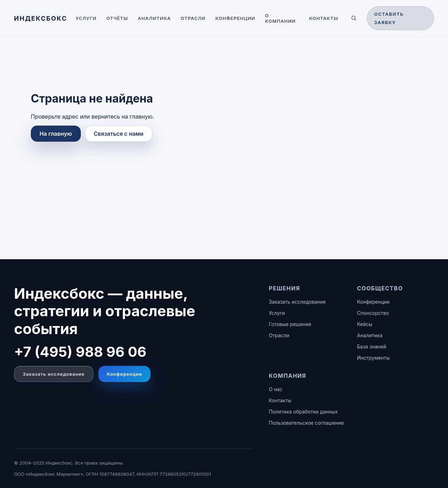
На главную (56, 134)
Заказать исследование (54, 374)
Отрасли (193, 18)
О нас (276, 389)
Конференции (235, 18)
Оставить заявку (389, 18)
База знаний (372, 346)
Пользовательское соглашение (306, 423)
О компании (280, 18)
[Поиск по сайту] (354, 18)
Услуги (86, 18)
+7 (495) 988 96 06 (80, 352)
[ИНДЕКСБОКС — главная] (41, 18)
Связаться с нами (119, 134)
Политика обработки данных (303, 412)
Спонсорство (373, 313)
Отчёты (117, 18)
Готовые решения (290, 324)
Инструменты (373, 358)
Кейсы (365, 324)
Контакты (324, 18)
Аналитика (155, 18)
